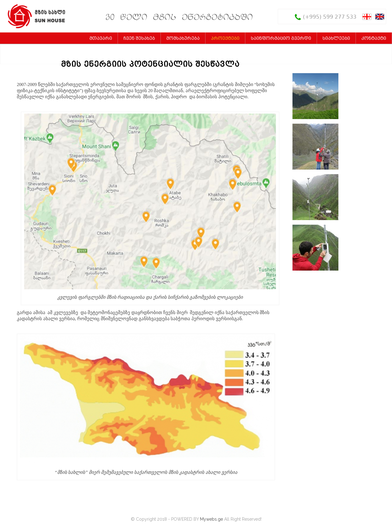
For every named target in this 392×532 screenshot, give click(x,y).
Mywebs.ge (211, 519)
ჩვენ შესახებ (139, 39)
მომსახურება (183, 39)
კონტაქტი (374, 39)
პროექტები (225, 39)
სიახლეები (336, 39)
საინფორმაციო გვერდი (281, 39)
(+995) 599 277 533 (330, 17)
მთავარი (101, 39)
